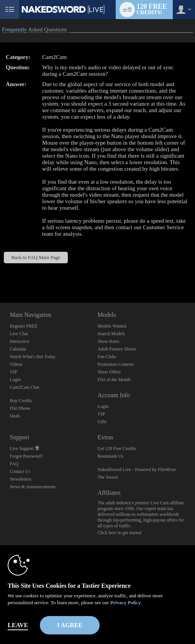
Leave (18, 625)
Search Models (111, 334)
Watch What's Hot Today (33, 357)
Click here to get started (119, 533)
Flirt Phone (20, 408)
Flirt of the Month (114, 380)
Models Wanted (112, 326)
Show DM (0, 274)
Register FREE (23, 326)
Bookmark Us (110, 456)
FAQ (14, 464)
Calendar (18, 349)
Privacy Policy (125, 602)
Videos (16, 364)
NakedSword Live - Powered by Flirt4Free (137, 470)
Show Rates (108, 341)
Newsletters (20, 479)
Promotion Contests (116, 364)
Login (15, 380)
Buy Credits (21, 401)
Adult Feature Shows (117, 349)
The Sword (107, 477)
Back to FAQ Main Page (36, 257)
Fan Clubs (107, 357)
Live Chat (19, 334)
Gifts (102, 422)
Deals (15, 416)
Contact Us (20, 471)
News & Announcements (33, 487)
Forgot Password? (26, 456)
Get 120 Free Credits (116, 448)
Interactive (19, 341)
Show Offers (109, 372)
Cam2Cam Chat (24, 387)
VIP (13, 372)
